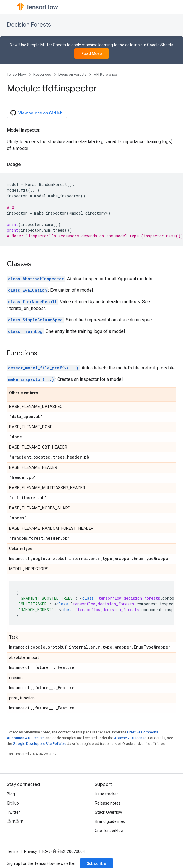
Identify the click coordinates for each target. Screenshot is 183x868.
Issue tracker (106, 794)
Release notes (108, 803)
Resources (42, 74)
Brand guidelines (110, 821)
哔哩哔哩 (15, 821)
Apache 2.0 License (130, 738)
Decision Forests (29, 25)
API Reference (105, 74)
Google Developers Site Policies (39, 744)
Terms (13, 851)
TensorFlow (16, 74)
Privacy (30, 851)
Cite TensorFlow (109, 831)
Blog (11, 794)
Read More (92, 53)
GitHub (13, 803)
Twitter (13, 812)
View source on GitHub (36, 113)
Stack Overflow (109, 812)
